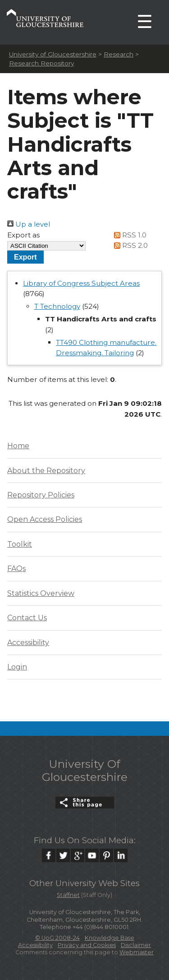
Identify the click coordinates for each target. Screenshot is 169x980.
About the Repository (46, 471)
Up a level (29, 224)
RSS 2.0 (129, 245)
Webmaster (137, 952)
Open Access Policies (45, 519)
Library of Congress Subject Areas (81, 283)
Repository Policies (41, 495)
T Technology (57, 306)
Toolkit (20, 544)
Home (18, 446)
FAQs (16, 569)
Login (17, 667)
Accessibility (28, 643)
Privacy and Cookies (87, 945)
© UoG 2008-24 (57, 938)
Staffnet (68, 895)
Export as (23, 235)
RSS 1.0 (128, 235)
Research (119, 54)
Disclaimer (136, 945)
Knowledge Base (110, 938)
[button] (25, 257)
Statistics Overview (41, 593)
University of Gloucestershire (53, 54)
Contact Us (27, 618)
